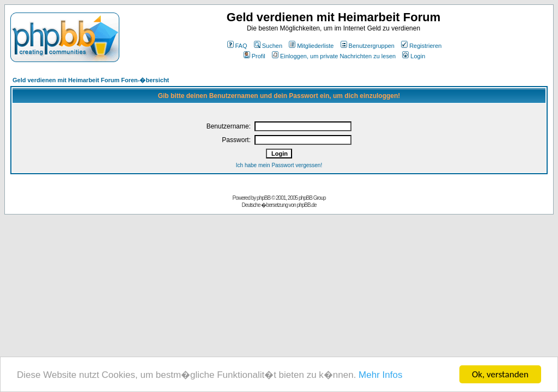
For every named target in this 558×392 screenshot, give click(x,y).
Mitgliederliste (311, 46)
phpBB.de (307, 205)
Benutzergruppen (368, 46)
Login (414, 56)
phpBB (263, 198)
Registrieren (421, 46)
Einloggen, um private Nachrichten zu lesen (334, 56)
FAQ (237, 46)
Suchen (268, 46)
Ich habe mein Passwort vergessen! (279, 165)
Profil (254, 56)
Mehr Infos (380, 375)
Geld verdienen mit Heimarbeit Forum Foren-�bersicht (91, 80)
